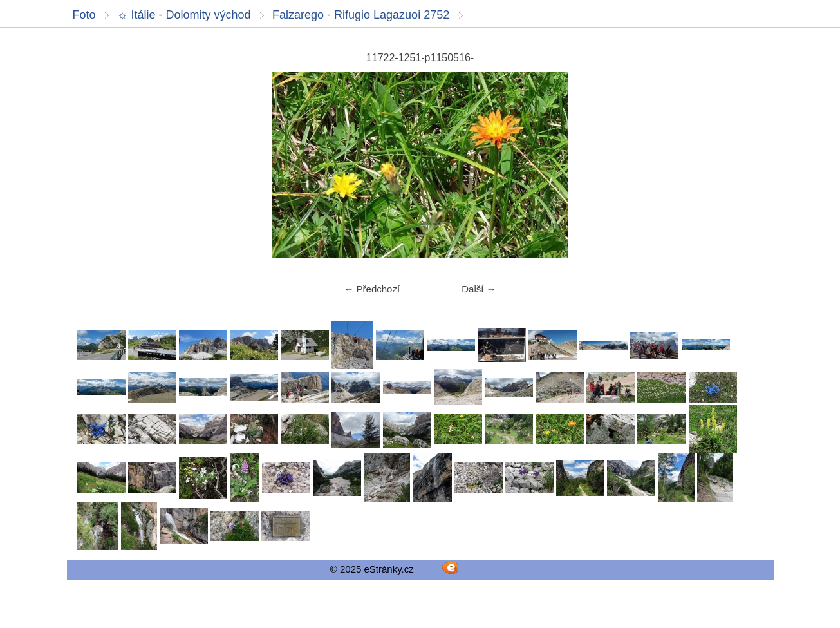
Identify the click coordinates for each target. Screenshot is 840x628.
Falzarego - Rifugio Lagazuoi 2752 (361, 15)
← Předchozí (372, 289)
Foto (84, 15)
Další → (479, 289)
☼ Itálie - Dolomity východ (184, 15)
